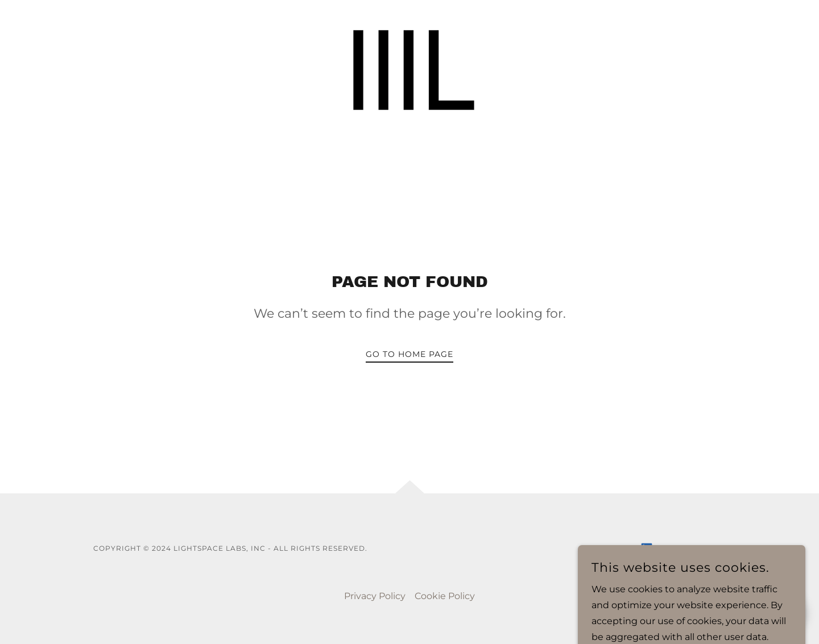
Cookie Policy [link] (445, 596)
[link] (409, 70)
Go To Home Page (409, 354)
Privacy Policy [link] (375, 596)
